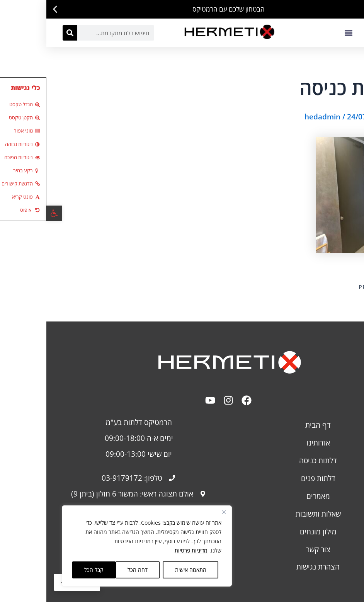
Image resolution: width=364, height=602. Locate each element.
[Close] (177, 512)
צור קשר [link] (272, 549)
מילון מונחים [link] (272, 531)
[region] (100, 546)
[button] (355, 9)
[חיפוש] (24, 33)
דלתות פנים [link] (272, 478)
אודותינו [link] (272, 443)
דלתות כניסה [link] (272, 460)
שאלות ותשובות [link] (272, 514)
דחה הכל (91, 570)
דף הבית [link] (272, 425)
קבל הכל (47, 570)
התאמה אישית (144, 570)
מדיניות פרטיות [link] (145, 550)
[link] (8, 213)
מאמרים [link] (272, 496)
